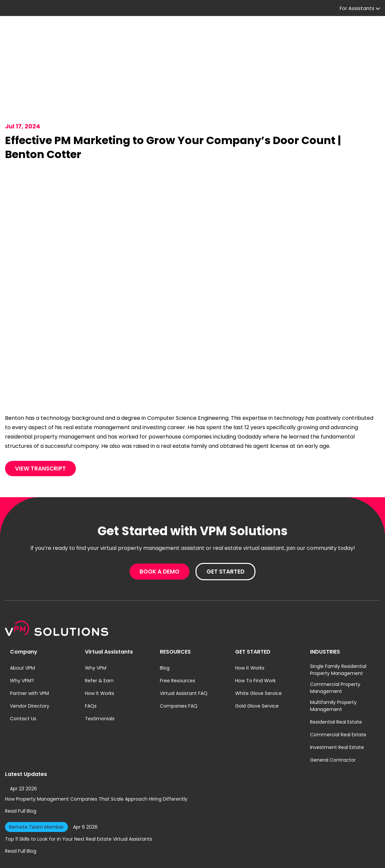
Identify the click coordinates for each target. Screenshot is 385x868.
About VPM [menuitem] (22, 632)
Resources (174, 35)
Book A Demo (296, 35)
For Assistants (203, 10)
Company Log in (261, 10)
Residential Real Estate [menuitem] (336, 686)
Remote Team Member (36, 791)
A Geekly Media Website (356, 857)
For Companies (96, 35)
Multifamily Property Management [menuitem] (333, 670)
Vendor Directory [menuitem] (30, 670)
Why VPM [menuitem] (96, 632)
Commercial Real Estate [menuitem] (338, 699)
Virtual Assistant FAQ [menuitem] (184, 657)
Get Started (354, 35)
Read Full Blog (21, 775)
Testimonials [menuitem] (100, 683)
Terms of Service (199, 857)
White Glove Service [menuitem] (258, 657)
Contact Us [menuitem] (23, 683)
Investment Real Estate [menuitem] (337, 711)
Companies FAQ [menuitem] (179, 670)
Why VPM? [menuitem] (22, 645)
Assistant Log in (323, 10)
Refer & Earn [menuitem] (99, 645)
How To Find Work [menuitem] (255, 645)
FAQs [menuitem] (91, 670)
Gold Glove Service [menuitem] (257, 670)
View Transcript (40, 432)
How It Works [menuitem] (100, 657)
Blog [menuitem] (165, 632)
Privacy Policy (166, 857)
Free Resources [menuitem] (178, 645)
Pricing (138, 35)
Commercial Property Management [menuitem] (335, 652)
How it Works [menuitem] (250, 632)
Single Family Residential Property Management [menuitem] (338, 634)
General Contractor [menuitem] (333, 724)
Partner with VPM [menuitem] (29, 657)
